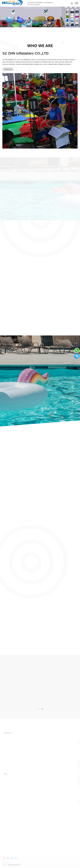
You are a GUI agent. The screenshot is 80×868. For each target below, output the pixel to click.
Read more (8, 69)
